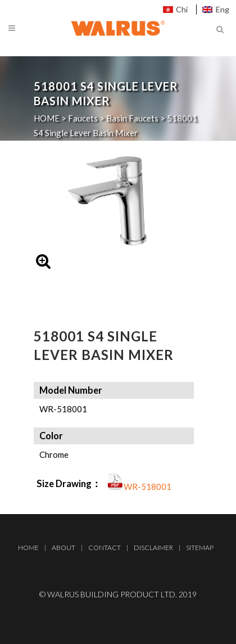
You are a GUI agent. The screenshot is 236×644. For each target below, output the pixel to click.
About (63, 548)
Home (28, 548)
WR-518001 (147, 487)
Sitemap (200, 548)
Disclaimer (153, 548)
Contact (105, 548)
